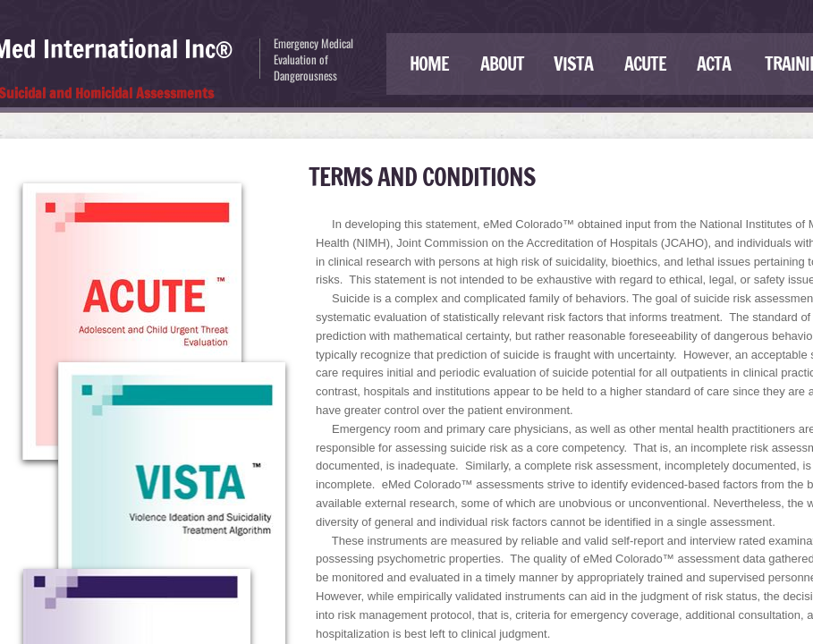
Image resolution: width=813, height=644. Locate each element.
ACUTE (645, 64)
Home (429, 64)
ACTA (714, 64)
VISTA (573, 64)
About (502, 64)
